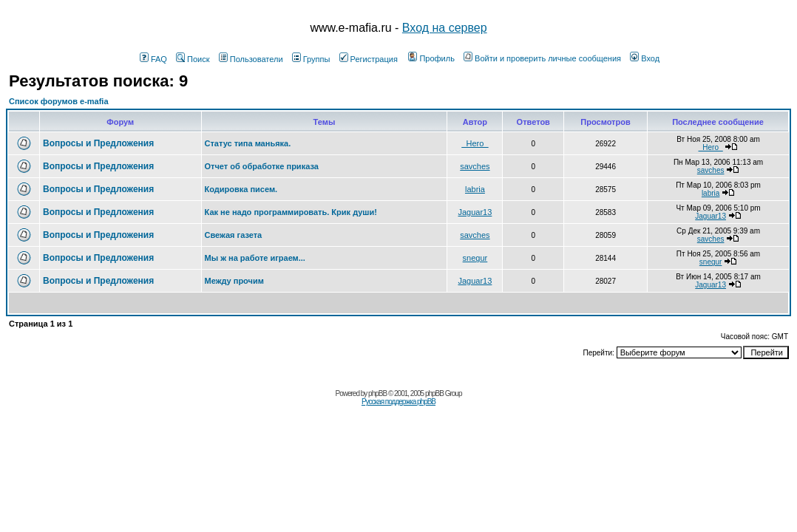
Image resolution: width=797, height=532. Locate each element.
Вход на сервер (445, 28)
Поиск (193, 59)
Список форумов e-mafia (59, 101)
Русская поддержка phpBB (398, 402)
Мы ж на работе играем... (255, 258)
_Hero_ (475, 143)
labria (475, 189)
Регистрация (369, 59)
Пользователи (251, 59)
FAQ (153, 59)
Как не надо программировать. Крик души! (291, 212)
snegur (475, 258)
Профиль (431, 58)
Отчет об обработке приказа (262, 166)
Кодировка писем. (241, 189)
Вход (645, 58)
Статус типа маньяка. (248, 143)
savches (475, 166)
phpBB (377, 393)
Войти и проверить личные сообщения (542, 58)
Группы (311, 59)
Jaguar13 (475, 212)
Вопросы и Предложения (98, 143)
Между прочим (234, 281)
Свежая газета (234, 235)
